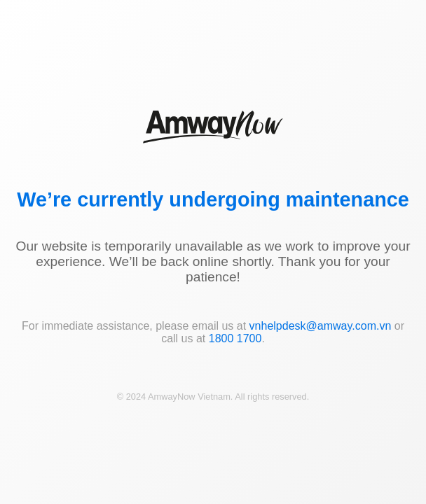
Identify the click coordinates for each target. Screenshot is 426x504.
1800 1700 (235, 338)
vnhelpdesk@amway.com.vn (321, 326)
